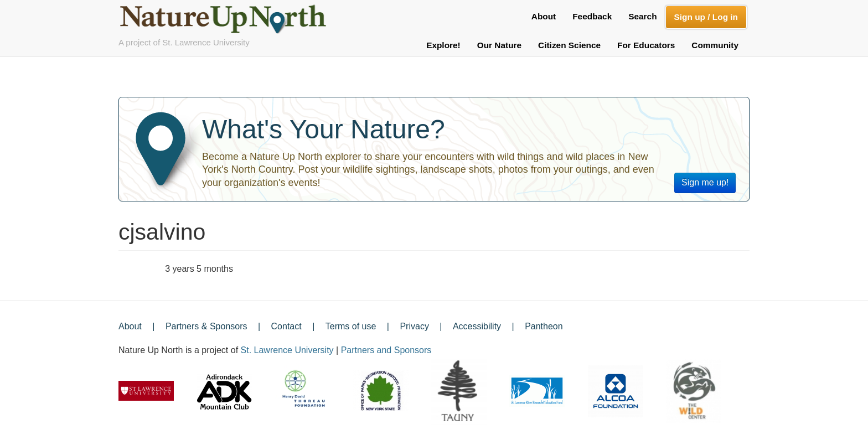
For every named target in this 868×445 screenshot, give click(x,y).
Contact (286, 326)
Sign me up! (705, 182)
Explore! (443, 45)
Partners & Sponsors (206, 326)
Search (642, 16)
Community (715, 45)
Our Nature (499, 45)
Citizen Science (569, 45)
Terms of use (351, 326)
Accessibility (477, 326)
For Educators (646, 45)
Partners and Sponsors (386, 350)
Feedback (592, 16)
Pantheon (544, 326)
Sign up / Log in (706, 17)
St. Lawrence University (287, 350)
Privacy (414, 326)
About (544, 16)
